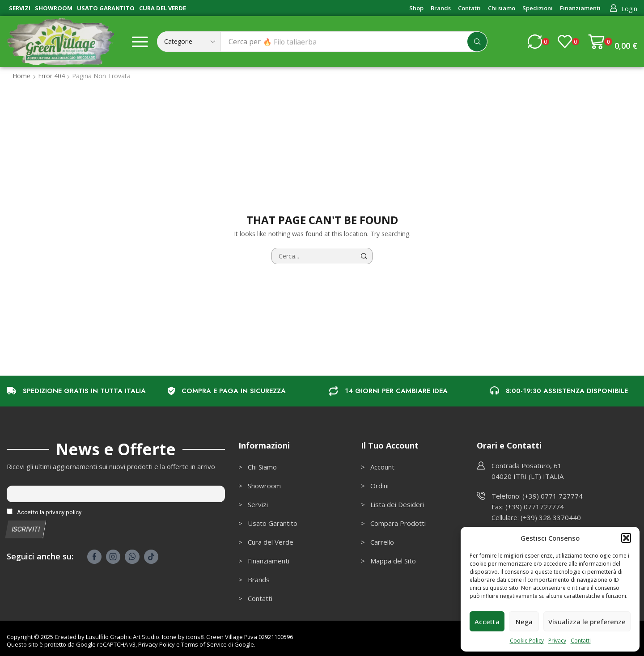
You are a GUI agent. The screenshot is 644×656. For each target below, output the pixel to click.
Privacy (557, 641)
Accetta (487, 622)
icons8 (195, 637)
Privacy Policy (157, 644)
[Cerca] (477, 42)
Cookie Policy (527, 641)
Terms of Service (204, 644)
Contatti (581, 641)
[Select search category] (189, 42)
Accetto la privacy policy (44, 512)
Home (21, 76)
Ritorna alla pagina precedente (588, 76)
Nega (524, 622)
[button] (626, 538)
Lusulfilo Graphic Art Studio (123, 637)
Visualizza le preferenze (587, 622)
